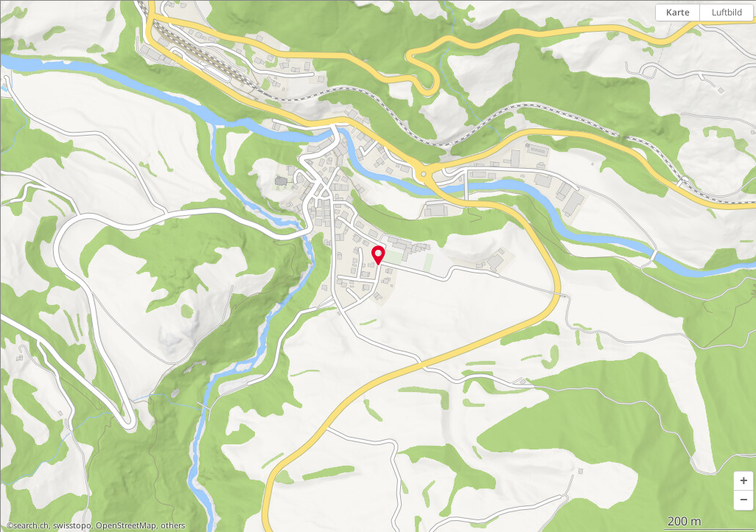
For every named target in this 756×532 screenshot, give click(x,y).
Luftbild (727, 12)
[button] (743, 481)
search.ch (31, 525)
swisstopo (72, 525)
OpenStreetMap (126, 525)
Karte (678, 12)
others (173, 525)
